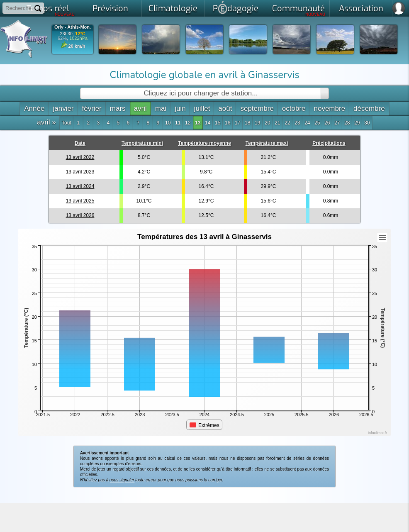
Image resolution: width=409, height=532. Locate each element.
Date (80, 143)
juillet (202, 109)
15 (218, 123)
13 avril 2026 (80, 215)
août (225, 109)
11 (178, 123)
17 (237, 123)
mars (118, 109)
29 (357, 123)
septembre (257, 109)
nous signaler (122, 480)
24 (307, 123)
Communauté (299, 10)
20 (267, 123)
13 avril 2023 (80, 172)
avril (140, 109)
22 (287, 123)
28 (347, 123)
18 (247, 123)
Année (34, 109)
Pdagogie (236, 7)
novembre (329, 109)
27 (337, 123)
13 (198, 123)
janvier (63, 109)
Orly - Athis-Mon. (73, 27)
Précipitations (329, 143)
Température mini (142, 143)
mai (161, 109)
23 (297, 123)
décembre (369, 109)
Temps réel (51, 10)
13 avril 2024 (80, 186)
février (92, 109)
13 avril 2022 (80, 157)
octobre (294, 109)
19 (257, 123)
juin (180, 109)
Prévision (110, 9)
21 (277, 123)
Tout (67, 123)
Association (361, 9)
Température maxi (267, 143)
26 (327, 123)
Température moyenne (204, 143)
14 (208, 123)
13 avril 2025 (80, 201)
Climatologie (173, 9)
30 (367, 123)
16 (228, 123)
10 (168, 123)
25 (317, 123)
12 (188, 123)
